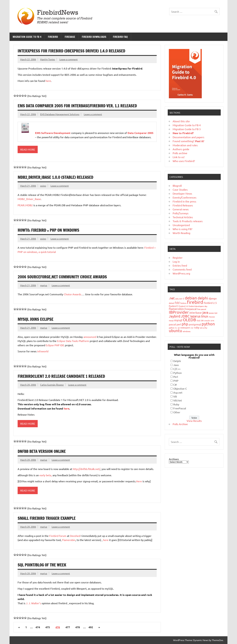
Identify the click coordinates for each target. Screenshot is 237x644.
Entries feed (180, 265)
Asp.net (178, 392)
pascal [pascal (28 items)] (172, 324)
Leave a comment (69, 59)
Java (176, 365)
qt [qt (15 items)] (179, 328)
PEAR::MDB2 (25, 205)
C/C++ (177, 369)
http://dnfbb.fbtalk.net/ (86, 469)
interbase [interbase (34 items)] (196, 312)
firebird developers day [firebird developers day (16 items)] (198, 306)
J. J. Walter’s (33, 603)
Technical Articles (183, 217)
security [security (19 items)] (204, 328)
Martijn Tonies (48, 59)
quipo (43, 186)
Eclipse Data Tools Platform (73, 341)
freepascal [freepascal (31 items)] (191, 309)
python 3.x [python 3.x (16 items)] (173, 328)
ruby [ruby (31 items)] (197, 327)
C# (175, 385)
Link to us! (179, 157)
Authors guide (181, 149)
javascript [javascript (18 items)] (213, 313)
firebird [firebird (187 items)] (195, 302)
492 (91, 627)
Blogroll (177, 186)
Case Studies (180, 189)
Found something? (188, 141)
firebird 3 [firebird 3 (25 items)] (174, 306)
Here (139, 481)
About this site (181, 121)
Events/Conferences (184, 197)
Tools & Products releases (188, 221)
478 (78, 627)
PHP (176, 381)
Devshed (75, 536)
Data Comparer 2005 (140, 133)
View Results (194, 421)
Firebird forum (58, 536)
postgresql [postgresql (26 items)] (195, 324)
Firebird (53, 37)
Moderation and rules (185, 145)
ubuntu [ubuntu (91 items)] (175, 331)
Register (178, 258)
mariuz (44, 285)
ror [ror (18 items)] (192, 328)
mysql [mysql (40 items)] (178, 320)
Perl (176, 377)
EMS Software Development (53, 133)
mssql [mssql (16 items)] (171, 320)
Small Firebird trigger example (47, 518)
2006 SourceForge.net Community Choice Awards (62, 277)
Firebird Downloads (94, 37)
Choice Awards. (73, 294)
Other (177, 412)
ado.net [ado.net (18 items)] (179, 299)
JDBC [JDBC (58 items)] (185, 316)
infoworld (43, 351)
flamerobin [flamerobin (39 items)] (176, 309)
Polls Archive (180, 424)
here (48, 81)
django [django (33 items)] (213, 298)
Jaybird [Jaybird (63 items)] (175, 316)
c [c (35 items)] (184, 298)
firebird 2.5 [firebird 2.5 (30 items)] (210, 303)
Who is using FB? (182, 229)
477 (68, 627)
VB (175, 396)
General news (181, 209)
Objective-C (180, 388)
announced (90, 337)
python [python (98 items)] (208, 324)
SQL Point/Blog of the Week (42, 565)
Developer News (182, 193)
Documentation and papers (188, 137)
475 (48, 627)
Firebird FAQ (120, 37)
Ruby (176, 404)
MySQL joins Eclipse (35, 319)
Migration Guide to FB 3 (187, 129)
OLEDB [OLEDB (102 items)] (189, 320)
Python (178, 373)
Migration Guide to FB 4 (27, 37)
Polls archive (180, 153)
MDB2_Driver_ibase (29, 199)
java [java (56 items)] (205, 312)
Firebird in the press (184, 201)
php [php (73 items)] (185, 324)
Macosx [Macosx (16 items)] (212, 317)
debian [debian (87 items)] (191, 298)
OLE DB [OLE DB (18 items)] (200, 320)
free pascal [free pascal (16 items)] (202, 309)
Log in (176, 261)
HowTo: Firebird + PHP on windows (48, 230)
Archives (174, 459)
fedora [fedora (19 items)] (183, 303)
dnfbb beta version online (42, 451)
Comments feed (182, 269)
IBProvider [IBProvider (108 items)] (179, 312)
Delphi (177, 361)
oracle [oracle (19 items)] (207, 320)
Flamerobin (69, 540)
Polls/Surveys (181, 213)
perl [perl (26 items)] (179, 324)
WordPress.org (181, 273)
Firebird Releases (183, 205)
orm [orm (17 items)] (212, 320)
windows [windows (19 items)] (187, 331)
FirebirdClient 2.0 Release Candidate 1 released (61, 376)
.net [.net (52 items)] (172, 298)
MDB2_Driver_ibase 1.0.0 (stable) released (55, 177)
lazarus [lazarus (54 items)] (195, 316)
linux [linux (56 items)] (205, 316)
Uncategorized (181, 225)
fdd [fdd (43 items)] (177, 303)
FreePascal (180, 408)
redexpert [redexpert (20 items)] (185, 328)
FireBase (70, 37)
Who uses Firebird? (184, 161)
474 (38, 627)
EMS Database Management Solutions (60, 114)
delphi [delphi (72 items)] (203, 298)
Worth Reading (181, 233)
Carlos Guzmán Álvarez (52, 385)
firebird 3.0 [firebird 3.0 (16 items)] (184, 306)
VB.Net (178, 400)
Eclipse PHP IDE (55, 345)
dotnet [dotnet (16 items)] (171, 303)
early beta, (46, 475)
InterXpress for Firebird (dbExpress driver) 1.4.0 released (71, 51)
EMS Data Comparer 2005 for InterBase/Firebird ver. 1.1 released (77, 106)
